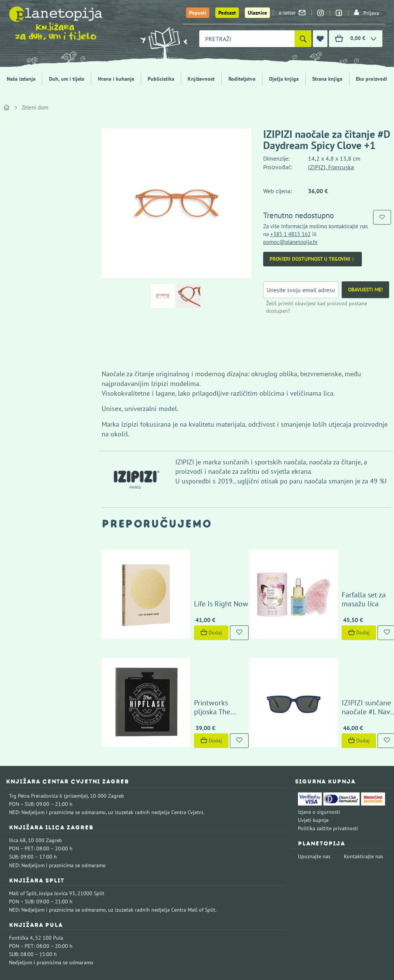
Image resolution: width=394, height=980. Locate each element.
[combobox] (247, 39)
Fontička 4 (21, 862)
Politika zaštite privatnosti (328, 753)
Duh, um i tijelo (67, 79)
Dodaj (177, 595)
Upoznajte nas (314, 781)
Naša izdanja (21, 79)
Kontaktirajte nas (364, 781)
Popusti (198, 13)
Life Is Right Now (187, 566)
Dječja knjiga (284, 79)
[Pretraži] (303, 39)
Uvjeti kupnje (313, 745)
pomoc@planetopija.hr (290, 242)
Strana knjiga (327, 79)
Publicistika (161, 79)
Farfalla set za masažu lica (349, 566)
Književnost (201, 79)
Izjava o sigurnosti (319, 736)
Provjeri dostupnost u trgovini (313, 259)
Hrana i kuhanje (116, 79)
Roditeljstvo (242, 79)
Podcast (227, 13)
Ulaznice (257, 13)
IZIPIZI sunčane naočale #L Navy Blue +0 (346, 632)
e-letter (292, 13)
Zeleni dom (35, 107)
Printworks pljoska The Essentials (196, 632)
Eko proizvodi (372, 79)
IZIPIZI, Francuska (331, 167)
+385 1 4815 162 (290, 234)
